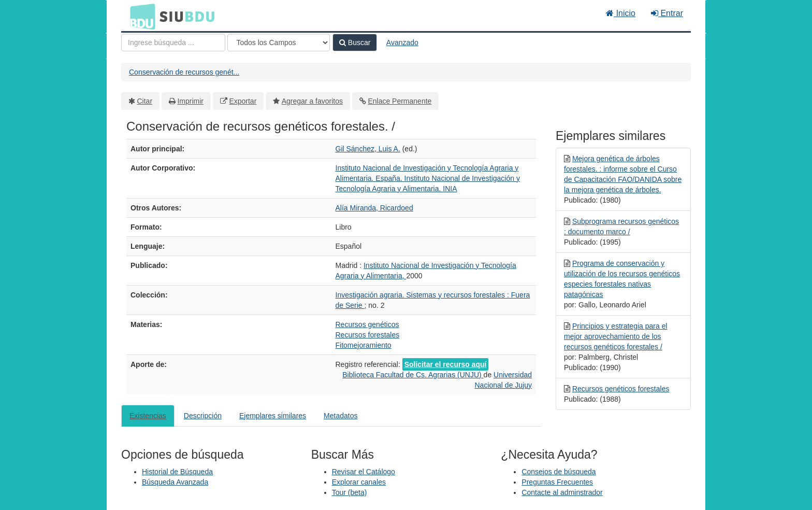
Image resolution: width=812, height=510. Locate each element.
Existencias (148, 416)
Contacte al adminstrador (562, 492)
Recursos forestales (368, 335)
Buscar (355, 42)
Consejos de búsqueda (559, 472)
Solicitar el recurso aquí (446, 364)
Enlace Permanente (400, 101)
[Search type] (279, 42)
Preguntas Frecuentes (557, 482)
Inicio (621, 13)
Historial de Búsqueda (177, 472)
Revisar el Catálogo (364, 472)
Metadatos (340, 416)
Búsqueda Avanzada (175, 482)
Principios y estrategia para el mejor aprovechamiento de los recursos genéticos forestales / (616, 336)
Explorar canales (359, 482)
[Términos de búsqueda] (173, 42)
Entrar (667, 13)
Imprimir (190, 101)
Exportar (243, 101)
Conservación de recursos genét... (184, 72)
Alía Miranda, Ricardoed (374, 208)
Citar (145, 101)
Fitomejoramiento (364, 345)
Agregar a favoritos (312, 101)
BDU (140, 16)
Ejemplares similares (273, 416)
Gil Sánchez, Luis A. (368, 149)
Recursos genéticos (367, 324)
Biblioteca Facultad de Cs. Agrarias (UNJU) (413, 375)
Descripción (203, 416)
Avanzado (402, 42)
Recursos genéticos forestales (621, 389)
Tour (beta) (350, 492)
